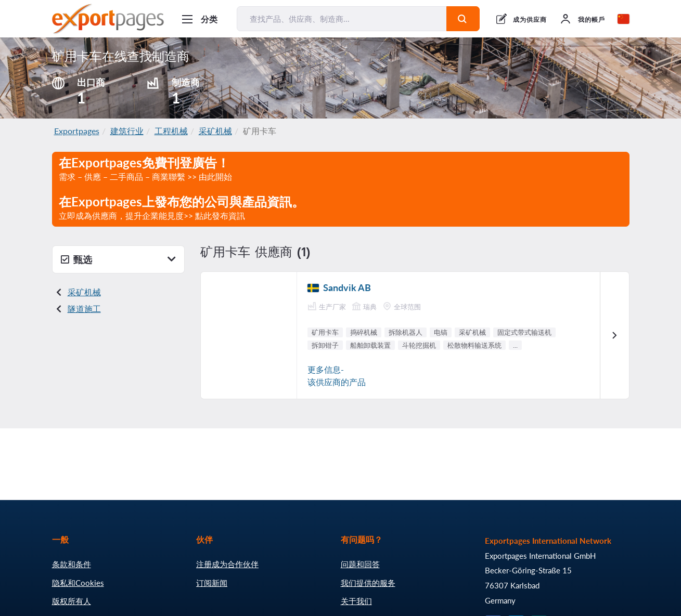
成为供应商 (530, 19)
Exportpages (77, 131)
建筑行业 (127, 131)
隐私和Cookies (78, 583)
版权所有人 (72, 601)
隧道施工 (84, 309)
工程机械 (171, 131)
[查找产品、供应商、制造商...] (342, 19)
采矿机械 (215, 131)
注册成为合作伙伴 (227, 564)
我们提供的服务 (368, 583)
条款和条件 (72, 564)
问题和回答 (360, 564)
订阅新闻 (212, 583)
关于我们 (356, 601)
